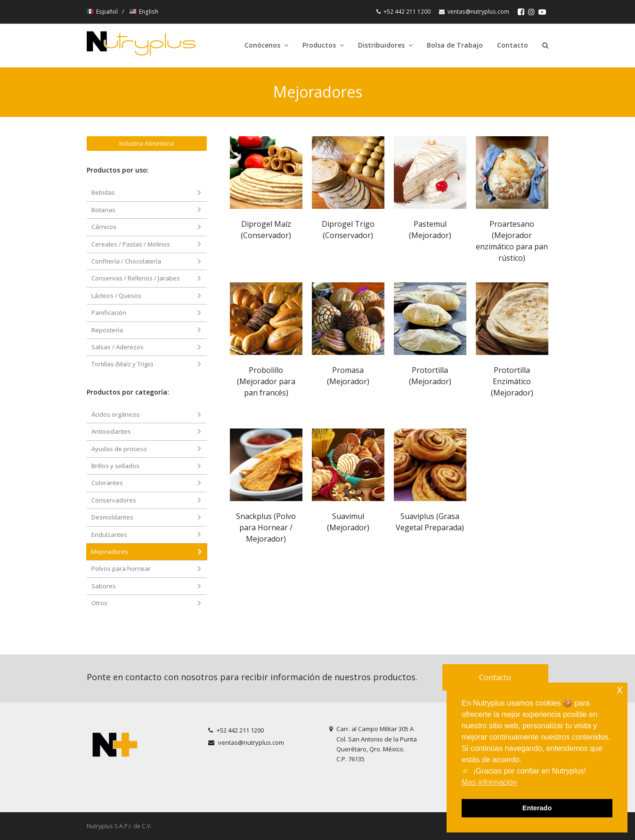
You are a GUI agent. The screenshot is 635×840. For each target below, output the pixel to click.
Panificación (109, 313)
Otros (99, 603)
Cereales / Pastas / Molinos (131, 244)
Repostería (107, 330)
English (144, 12)
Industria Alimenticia (147, 144)
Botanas (103, 210)
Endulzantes (109, 535)
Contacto (495, 677)
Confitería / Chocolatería (126, 261)
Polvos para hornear (121, 568)
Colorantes (107, 483)
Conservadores (114, 500)
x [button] (620, 689)
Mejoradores (110, 552)
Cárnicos (104, 227)
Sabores (104, 586)
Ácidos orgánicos (116, 414)
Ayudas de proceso (119, 449)
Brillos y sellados (115, 466)
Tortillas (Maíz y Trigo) (122, 364)
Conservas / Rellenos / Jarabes (136, 278)
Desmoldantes (112, 517)
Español (103, 12)
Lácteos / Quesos (116, 296)
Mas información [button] (489, 782)
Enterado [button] (537, 808)
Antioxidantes (111, 431)
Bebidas (103, 192)
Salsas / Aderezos (118, 347)
